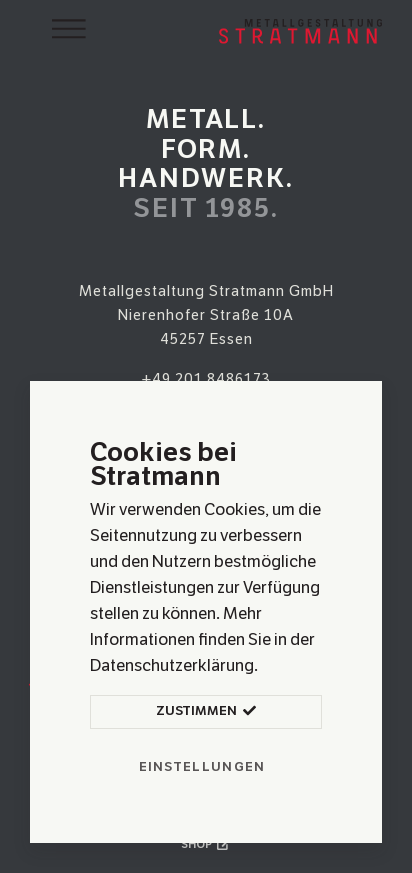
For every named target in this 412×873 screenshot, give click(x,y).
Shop (206, 844)
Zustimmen (206, 712)
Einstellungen (202, 767)
